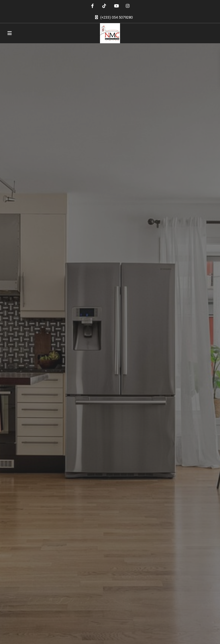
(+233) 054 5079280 (116, 17)
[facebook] (92, 6)
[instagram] (128, 6)
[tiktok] (104, 6)
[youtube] (116, 6)
